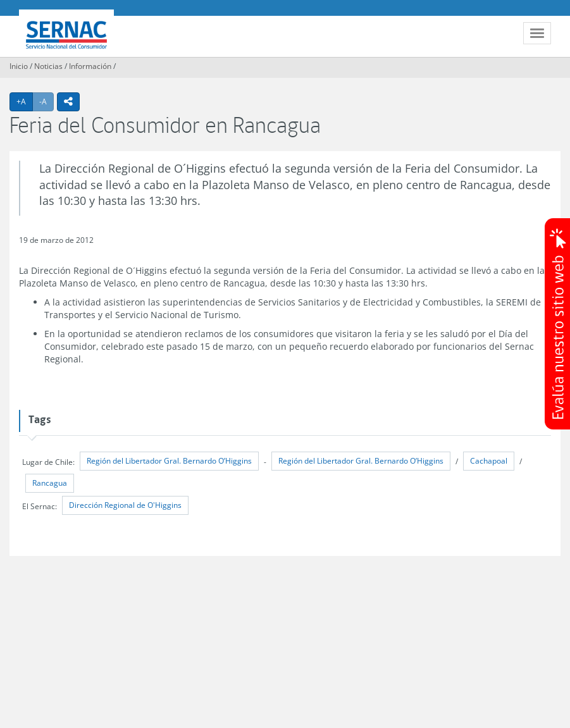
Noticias (48, 66)
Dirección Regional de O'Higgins (125, 505)
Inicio (19, 66)
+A (25, 101)
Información (90, 66)
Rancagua (50, 483)
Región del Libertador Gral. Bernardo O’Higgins (169, 461)
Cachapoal (489, 461)
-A (46, 101)
